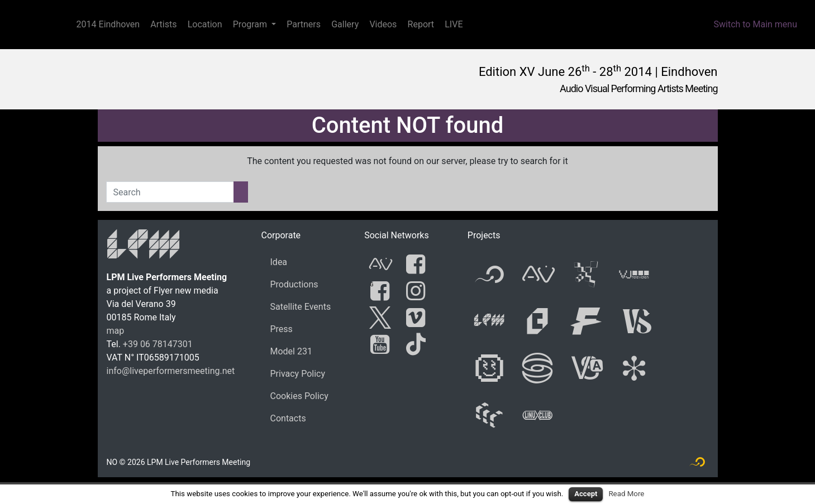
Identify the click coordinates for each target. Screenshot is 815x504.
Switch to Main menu (755, 24)
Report (421, 24)
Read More (626, 494)
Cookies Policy (299, 396)
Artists (163, 24)
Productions (294, 284)
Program (250, 24)
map (116, 331)
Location (205, 24)
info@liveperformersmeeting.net (171, 371)
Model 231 (291, 351)
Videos (383, 24)
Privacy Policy (298, 374)
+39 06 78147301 (158, 344)
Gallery (345, 24)
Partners (304, 24)
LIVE (454, 24)
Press (282, 329)
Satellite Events (301, 307)
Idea (279, 262)
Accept (586, 494)
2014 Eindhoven (108, 24)
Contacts (288, 418)
